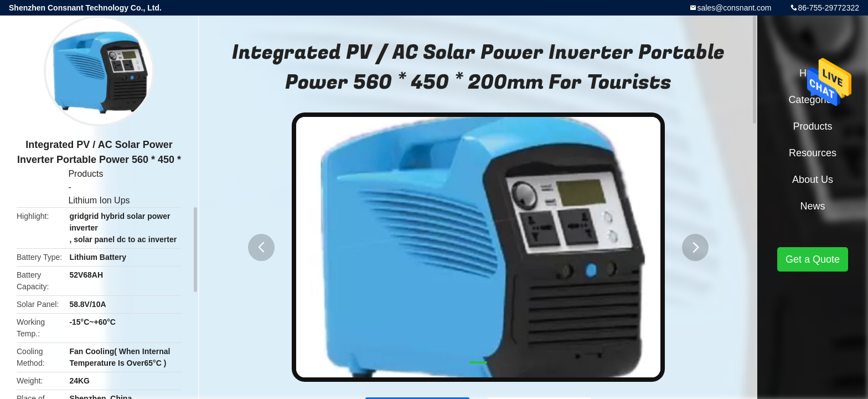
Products (86, 174)
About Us (813, 180)
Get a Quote (813, 259)
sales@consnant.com (734, 8)
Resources (813, 153)
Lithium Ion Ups (99, 200)
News (812, 206)
